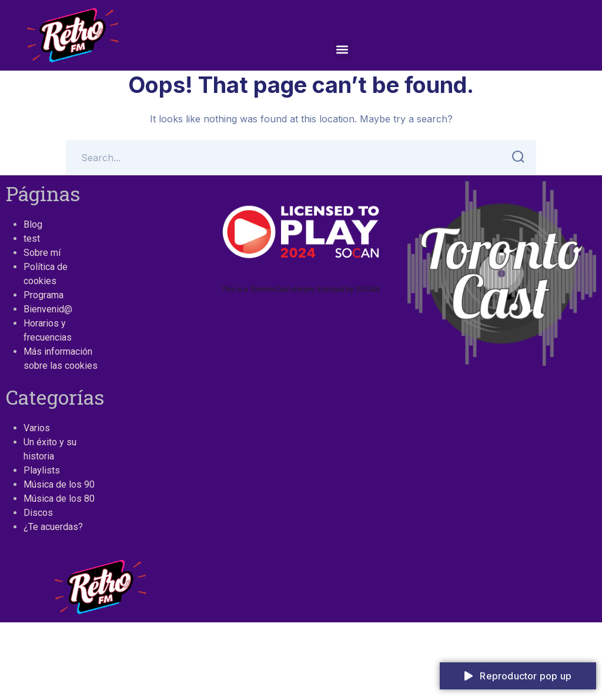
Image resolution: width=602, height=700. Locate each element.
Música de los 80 (59, 499)
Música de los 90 (59, 484)
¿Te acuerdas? (53, 527)
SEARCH (515, 157)
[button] (342, 49)
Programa (44, 295)
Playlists (42, 470)
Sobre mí (42, 253)
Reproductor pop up (518, 676)
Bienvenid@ (48, 309)
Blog (33, 224)
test (32, 239)
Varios (37, 428)
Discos (38, 513)
